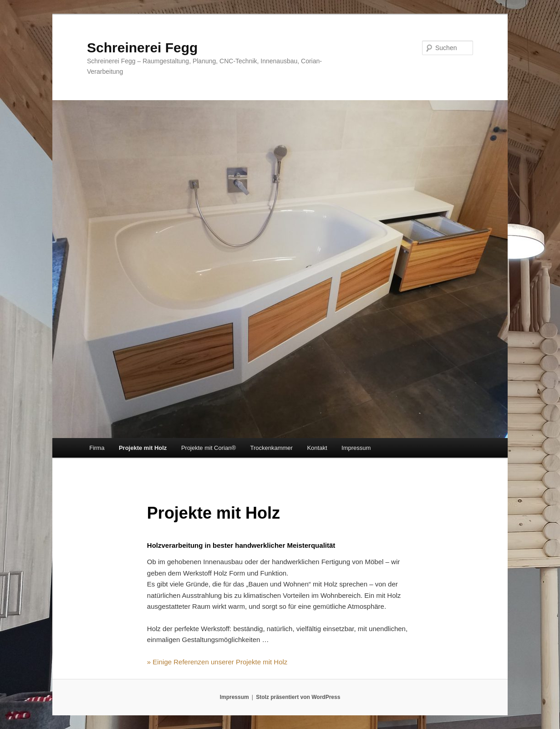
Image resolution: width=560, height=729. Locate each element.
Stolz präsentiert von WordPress (298, 697)
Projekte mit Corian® (209, 448)
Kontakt (317, 448)
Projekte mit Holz (143, 448)
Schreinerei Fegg (142, 48)
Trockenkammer (272, 448)
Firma (97, 448)
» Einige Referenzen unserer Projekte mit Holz (217, 662)
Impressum (356, 448)
